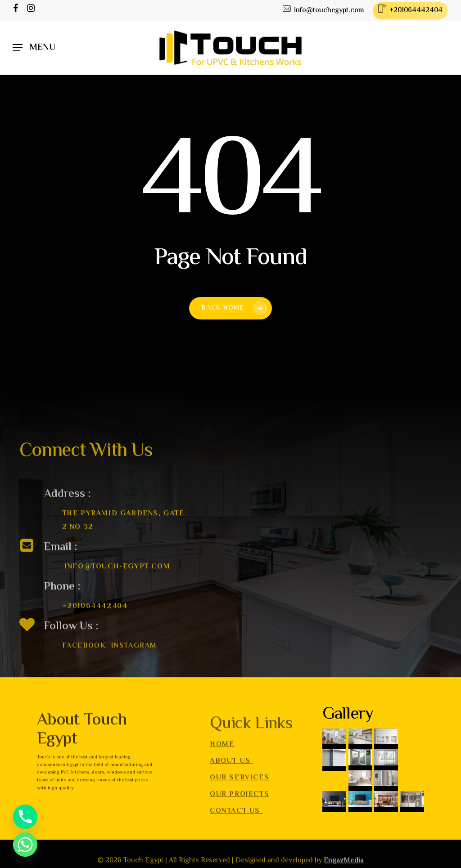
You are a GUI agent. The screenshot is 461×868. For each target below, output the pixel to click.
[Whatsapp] (25, 845)
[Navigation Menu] (34, 48)
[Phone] (25, 817)
